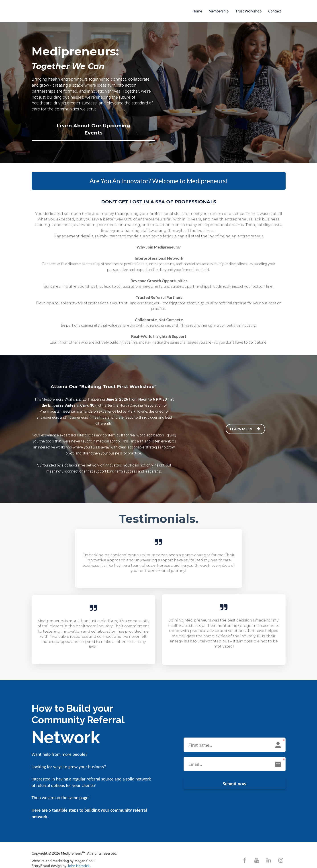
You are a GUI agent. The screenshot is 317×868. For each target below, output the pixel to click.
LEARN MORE (245, 422)
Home (197, 11)
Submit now (234, 776)
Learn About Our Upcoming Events (89, 126)
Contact (275, 11)
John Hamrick (78, 859)
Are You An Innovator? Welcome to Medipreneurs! (159, 174)
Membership (219, 11)
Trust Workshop (248, 11)
